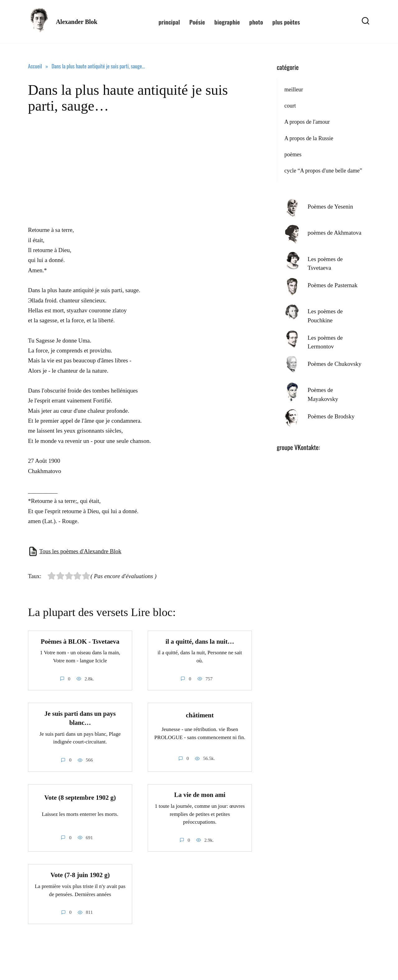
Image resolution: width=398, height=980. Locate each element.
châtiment (200, 715)
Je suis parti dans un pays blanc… (80, 718)
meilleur (294, 90)
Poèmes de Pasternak (332, 285)
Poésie (197, 22)
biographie (227, 22)
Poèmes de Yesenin (330, 207)
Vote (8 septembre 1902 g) (80, 798)
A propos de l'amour (307, 122)
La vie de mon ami (200, 795)
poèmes (293, 154)
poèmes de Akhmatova (334, 233)
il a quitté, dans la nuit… (200, 642)
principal (169, 22)
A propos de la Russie (309, 138)
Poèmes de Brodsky (331, 416)
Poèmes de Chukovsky (334, 364)
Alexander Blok (77, 22)
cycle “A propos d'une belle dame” (323, 171)
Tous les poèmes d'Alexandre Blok (80, 551)
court (290, 106)
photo (256, 22)
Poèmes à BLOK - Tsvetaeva (80, 642)
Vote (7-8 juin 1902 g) (80, 875)
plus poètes (286, 22)
